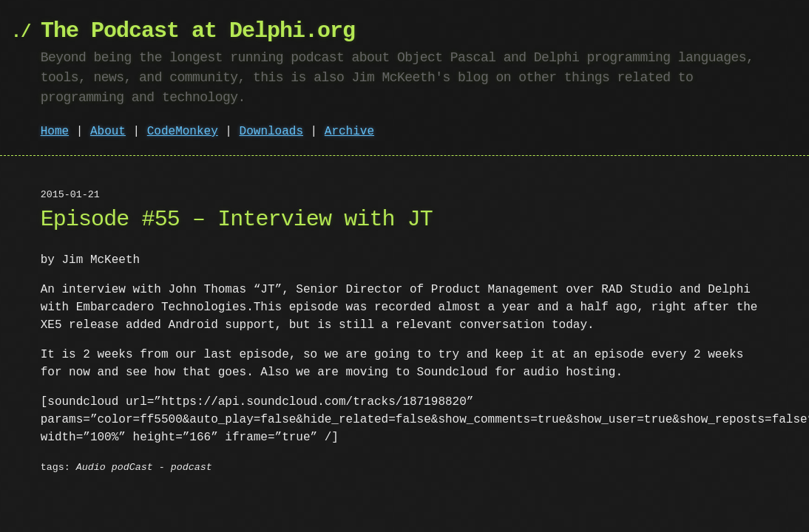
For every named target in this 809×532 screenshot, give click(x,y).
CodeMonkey (183, 132)
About (108, 132)
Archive (349, 132)
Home (55, 132)
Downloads (271, 132)
